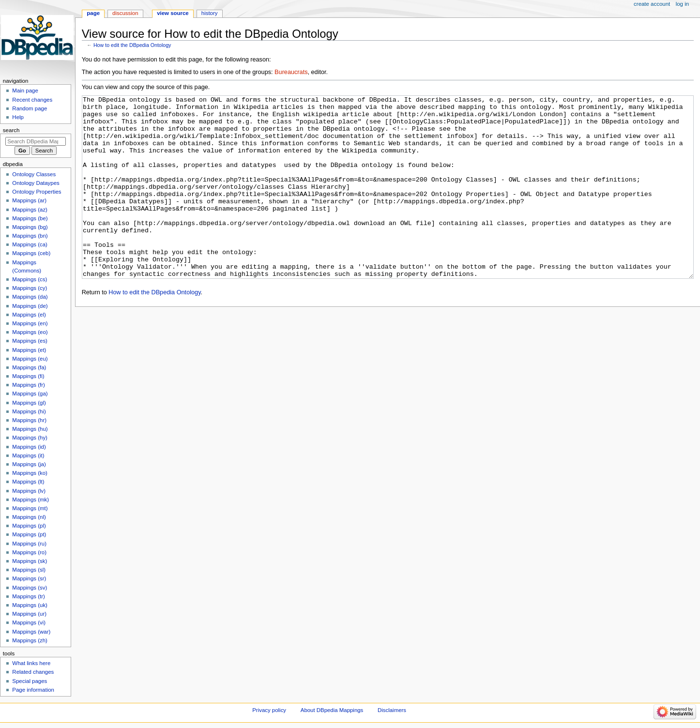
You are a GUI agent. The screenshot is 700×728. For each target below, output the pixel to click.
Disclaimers (392, 710)
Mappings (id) (29, 447)
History (210, 13)
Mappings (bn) (30, 236)
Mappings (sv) (30, 588)
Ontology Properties (37, 192)
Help (18, 117)
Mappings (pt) (29, 534)
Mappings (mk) (30, 500)
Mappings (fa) (29, 367)
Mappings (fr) (28, 385)
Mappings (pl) (29, 526)
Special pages (30, 681)
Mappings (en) (30, 323)
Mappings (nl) (29, 517)
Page (93, 13)
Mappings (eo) (30, 332)
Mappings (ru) (29, 544)
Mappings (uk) (30, 605)
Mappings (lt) (28, 482)
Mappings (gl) (29, 403)
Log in (682, 4)
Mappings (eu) (30, 359)
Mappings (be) (30, 218)
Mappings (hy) (30, 438)
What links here (31, 663)
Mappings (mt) (30, 508)
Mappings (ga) (30, 394)
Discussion (125, 13)
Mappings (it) (28, 455)
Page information (33, 690)
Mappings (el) (29, 315)
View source (173, 13)
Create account (652, 4)
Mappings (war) (31, 632)
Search (11, 130)
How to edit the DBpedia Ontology (132, 45)
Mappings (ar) (29, 200)
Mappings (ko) (30, 473)
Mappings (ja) (29, 464)
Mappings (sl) (29, 570)
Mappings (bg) (30, 227)
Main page (25, 91)
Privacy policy (269, 710)
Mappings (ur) (29, 614)
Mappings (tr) (28, 596)
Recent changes (32, 100)
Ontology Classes (34, 174)
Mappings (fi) (28, 376)
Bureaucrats (291, 72)
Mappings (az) (30, 210)
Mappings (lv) (29, 491)
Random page (30, 108)
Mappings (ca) (30, 244)
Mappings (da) (30, 297)
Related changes (33, 672)
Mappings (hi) (29, 411)
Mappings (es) (30, 341)
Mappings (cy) (30, 288)
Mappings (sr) (29, 578)
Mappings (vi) (29, 622)
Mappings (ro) (29, 552)
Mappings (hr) (29, 420)
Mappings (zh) (30, 640)
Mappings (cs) (30, 279)
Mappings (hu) (30, 429)
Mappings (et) (29, 350)
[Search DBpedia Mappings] (36, 141)
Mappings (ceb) (31, 253)
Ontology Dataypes (36, 183)
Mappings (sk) (30, 561)
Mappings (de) (30, 306)
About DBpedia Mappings (332, 710)
